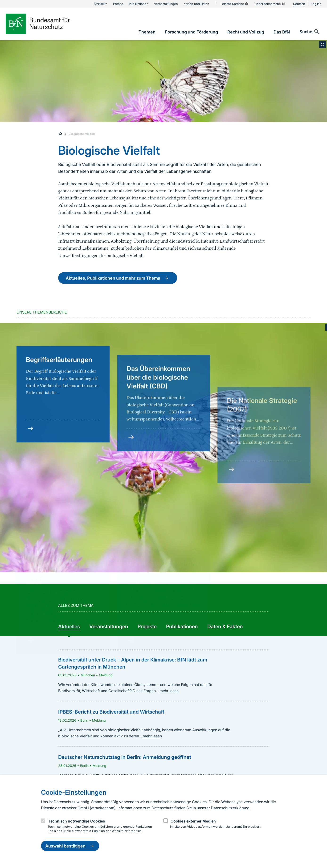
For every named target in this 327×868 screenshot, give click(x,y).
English (316, 4)
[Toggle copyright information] (323, 45)
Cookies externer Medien (193, 821)
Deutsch (299, 4)
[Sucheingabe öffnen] (309, 32)
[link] (147, 32)
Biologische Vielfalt (82, 134)
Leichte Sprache (235, 4)
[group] (69, 627)
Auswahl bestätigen (70, 846)
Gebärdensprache (270, 4)
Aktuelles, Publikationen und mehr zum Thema (118, 278)
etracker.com (103, 808)
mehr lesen (169, 691)
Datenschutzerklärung (230, 808)
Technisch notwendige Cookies (77, 821)
